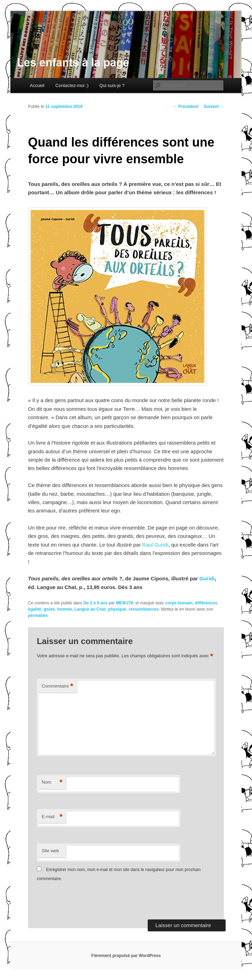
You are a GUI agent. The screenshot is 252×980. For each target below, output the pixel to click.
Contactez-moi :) (72, 85)
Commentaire (58, 686)
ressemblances (144, 609)
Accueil (37, 85)
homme (65, 609)
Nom (52, 782)
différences (206, 603)
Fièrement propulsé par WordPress (126, 956)
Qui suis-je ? (112, 85)
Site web (50, 851)
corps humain (179, 603)
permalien (38, 616)
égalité (35, 609)
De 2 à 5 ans (95, 603)
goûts (49, 609)
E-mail (52, 817)
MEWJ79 (124, 603)
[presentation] (84, 902)
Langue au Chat (90, 609)
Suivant (214, 107)
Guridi (207, 578)
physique (117, 609)
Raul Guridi (155, 545)
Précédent (185, 107)
